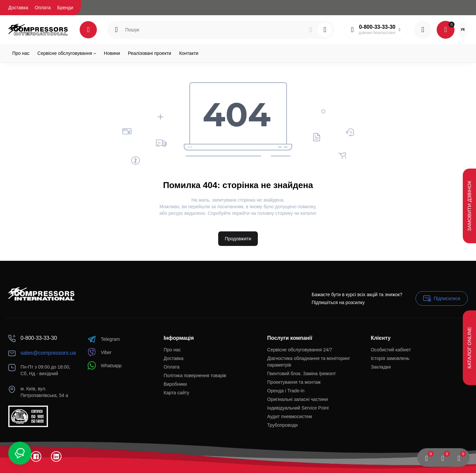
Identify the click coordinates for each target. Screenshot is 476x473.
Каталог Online (469, 348)
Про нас (172, 350)
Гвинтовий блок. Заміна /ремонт (301, 374)
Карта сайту (177, 393)
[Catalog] (88, 30)
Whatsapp (105, 365)
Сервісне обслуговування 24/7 (299, 350)
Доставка (18, 8)
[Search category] (116, 30)
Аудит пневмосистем (289, 416)
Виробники (175, 384)
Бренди (65, 8)
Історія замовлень (390, 358)
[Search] (311, 30)
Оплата (43, 8)
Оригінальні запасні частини (297, 399)
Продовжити (238, 239)
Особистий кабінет (391, 350)
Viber (99, 352)
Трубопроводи (282, 425)
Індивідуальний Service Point (298, 408)
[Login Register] (423, 30)
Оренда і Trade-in (286, 391)
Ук (463, 30)
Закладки (381, 367)
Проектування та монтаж (294, 382)
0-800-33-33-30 (377, 27)
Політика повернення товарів (195, 375)
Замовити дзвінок (469, 206)
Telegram (104, 339)
